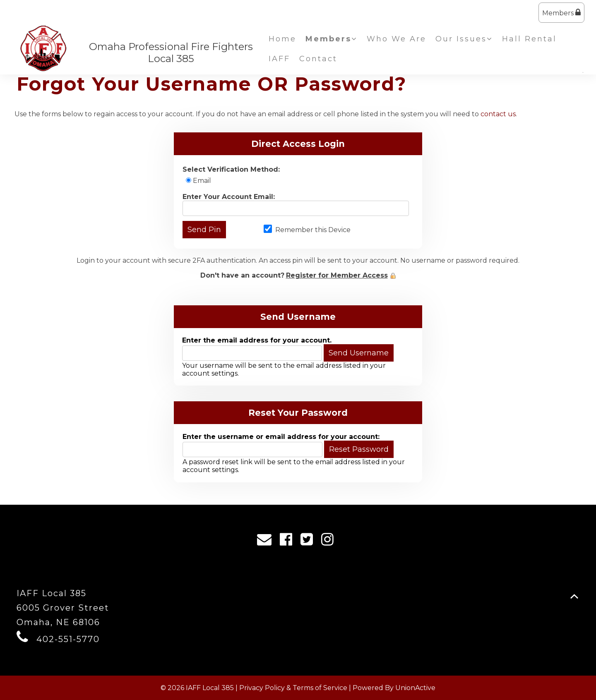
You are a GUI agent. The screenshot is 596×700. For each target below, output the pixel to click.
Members (561, 13)
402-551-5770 (68, 639)
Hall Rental (529, 39)
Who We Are (397, 39)
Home (282, 39)
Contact (318, 59)
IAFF (279, 59)
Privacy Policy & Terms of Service (293, 688)
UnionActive (415, 688)
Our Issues (464, 39)
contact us (498, 114)
